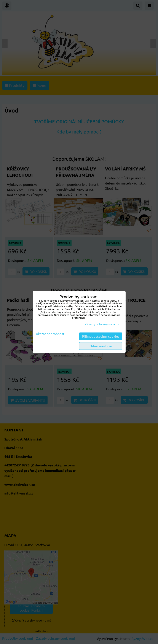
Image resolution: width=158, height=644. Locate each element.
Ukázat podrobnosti (51, 334)
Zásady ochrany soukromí (104, 324)
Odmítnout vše (101, 346)
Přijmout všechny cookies (101, 336)
